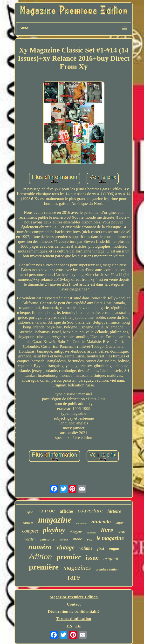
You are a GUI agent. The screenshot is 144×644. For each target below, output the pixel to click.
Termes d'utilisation (74, 619)
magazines (77, 568)
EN (69, 626)
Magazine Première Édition (74, 597)
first (101, 548)
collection (91, 533)
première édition (107, 569)
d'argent (76, 532)
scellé (122, 532)
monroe (46, 511)
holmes (64, 539)
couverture (90, 511)
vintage (65, 547)
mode (78, 539)
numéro (40, 547)
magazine (55, 520)
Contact (74, 604)
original (111, 559)
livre (107, 530)
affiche (66, 511)
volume (86, 548)
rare (74, 577)
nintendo (101, 522)
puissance (47, 539)
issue (92, 558)
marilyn (30, 539)
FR (78, 626)
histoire (114, 511)
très (89, 540)
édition (41, 557)
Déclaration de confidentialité (74, 611)
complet (30, 531)
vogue (114, 549)
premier (69, 557)
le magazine (110, 538)
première (44, 567)
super (120, 522)
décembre (81, 523)
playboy (54, 530)
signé (30, 512)
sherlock (28, 523)
